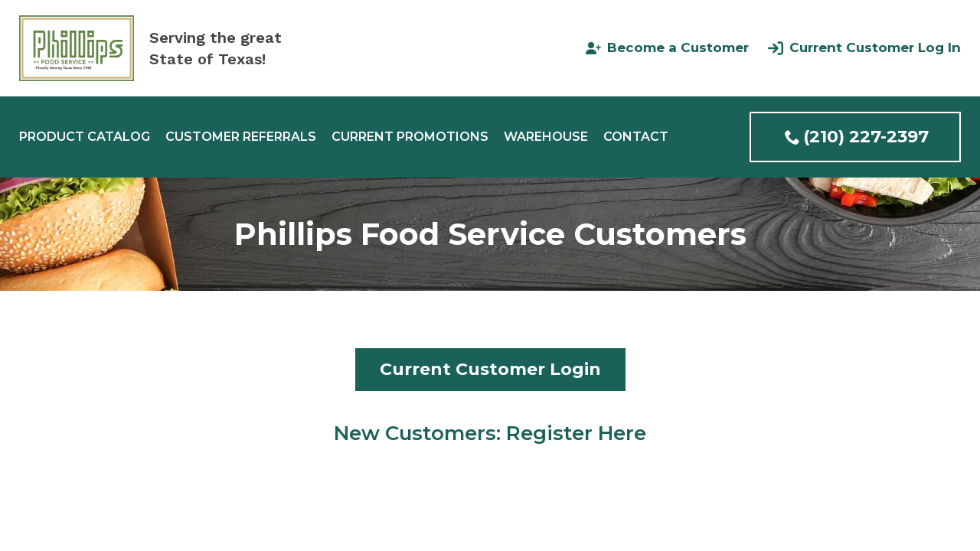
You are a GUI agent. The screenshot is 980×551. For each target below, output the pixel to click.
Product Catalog (85, 137)
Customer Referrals (241, 137)
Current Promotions (410, 137)
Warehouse (546, 137)
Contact (636, 137)
